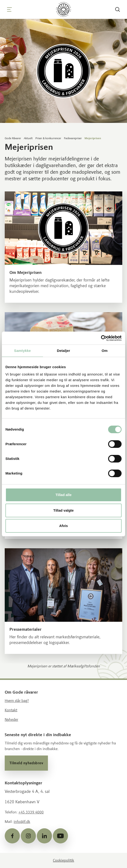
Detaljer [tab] (63, 351)
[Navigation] (9, 9)
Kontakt (11, 710)
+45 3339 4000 (31, 812)
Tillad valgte (63, 510)
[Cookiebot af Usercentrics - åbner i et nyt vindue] (101, 338)
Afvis (64, 526)
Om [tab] (104, 351)
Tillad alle (63, 495)
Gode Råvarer (13, 138)
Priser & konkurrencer (48, 138)
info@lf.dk (22, 822)
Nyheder (11, 719)
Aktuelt (28, 138)
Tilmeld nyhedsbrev (26, 763)
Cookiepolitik (63, 860)
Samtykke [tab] (23, 351)
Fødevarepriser (73, 138)
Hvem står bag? (17, 701)
